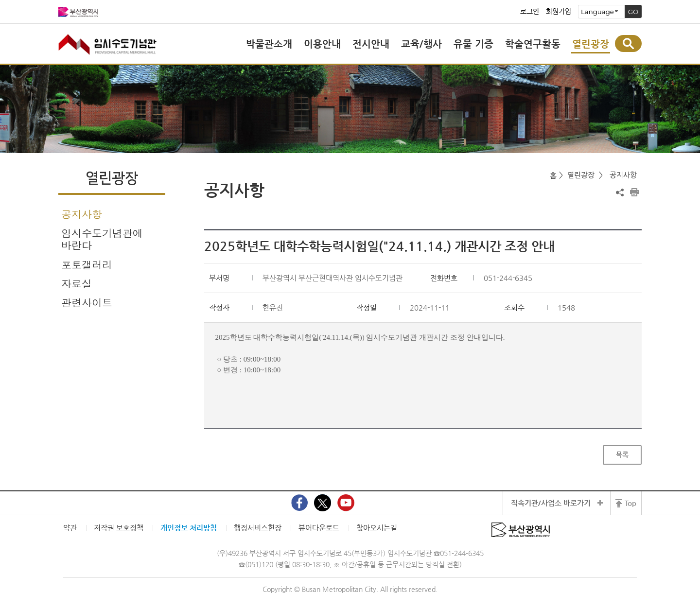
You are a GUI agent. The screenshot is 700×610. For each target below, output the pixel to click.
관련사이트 (87, 302)
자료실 (77, 283)
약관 (70, 528)
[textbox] (423, 354)
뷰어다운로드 (319, 528)
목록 (622, 454)
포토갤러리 (87, 264)
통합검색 (628, 44)
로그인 (530, 12)
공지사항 (82, 214)
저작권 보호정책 (119, 528)
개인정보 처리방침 (189, 528)
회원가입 (559, 12)
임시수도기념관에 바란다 (102, 239)
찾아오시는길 (377, 528)
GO (633, 12)
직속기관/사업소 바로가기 (551, 503)
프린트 (634, 192)
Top (630, 503)
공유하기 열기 (620, 192)
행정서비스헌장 (258, 528)
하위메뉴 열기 (158, 283)
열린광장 (581, 175)
